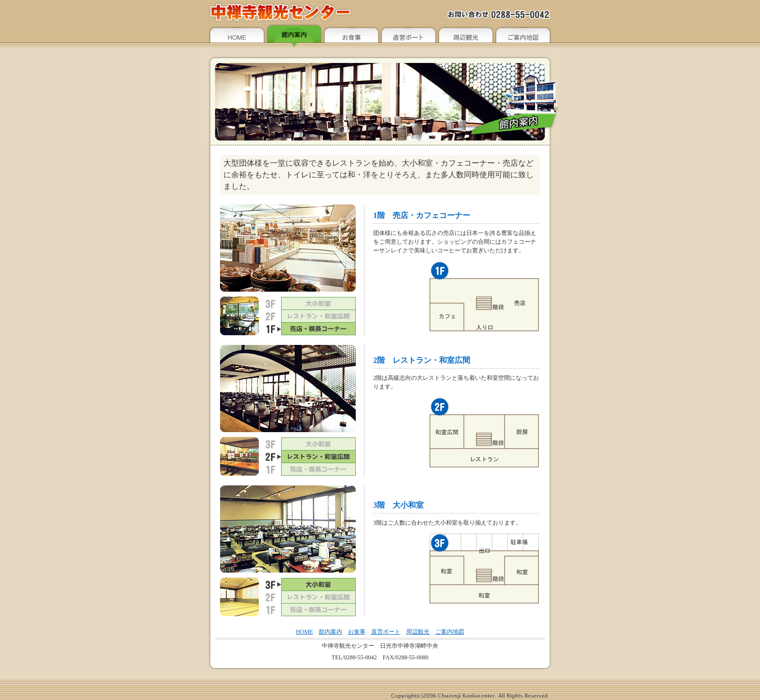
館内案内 (331, 632)
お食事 (357, 632)
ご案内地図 (450, 632)
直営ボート (386, 632)
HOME (304, 632)
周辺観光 (418, 632)
